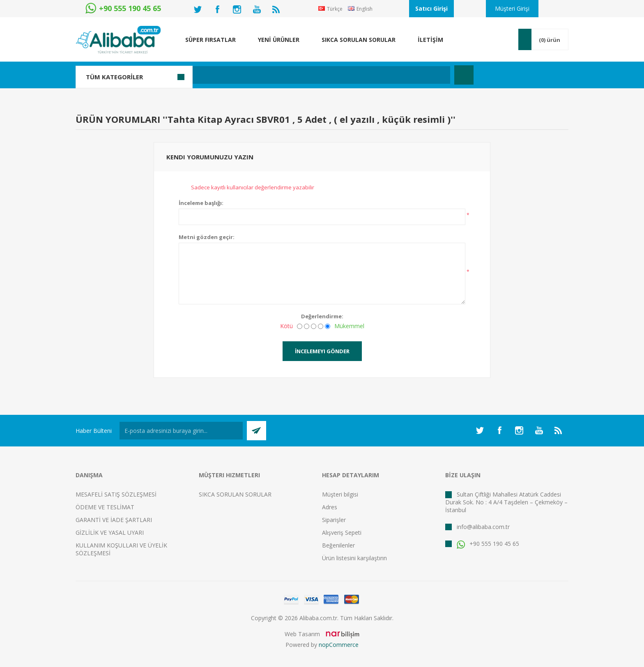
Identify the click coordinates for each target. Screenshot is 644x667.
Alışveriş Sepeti (342, 532)
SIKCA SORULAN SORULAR (235, 494)
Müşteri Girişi (512, 8)
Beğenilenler (338, 545)
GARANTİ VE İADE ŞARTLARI (114, 520)
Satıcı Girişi (431, 8)
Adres (330, 507)
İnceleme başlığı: (201, 203)
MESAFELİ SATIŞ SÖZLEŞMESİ (116, 494)
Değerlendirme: (322, 316)
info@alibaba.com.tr (483, 527)
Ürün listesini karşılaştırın (354, 558)
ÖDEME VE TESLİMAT (105, 507)
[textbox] (279, 75)
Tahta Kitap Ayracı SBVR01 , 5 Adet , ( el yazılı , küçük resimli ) (309, 119)
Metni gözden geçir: (207, 237)
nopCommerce (339, 645)
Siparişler (334, 520)
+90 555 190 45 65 (488, 544)
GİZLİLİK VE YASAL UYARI (110, 532)
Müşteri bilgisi (340, 494)
